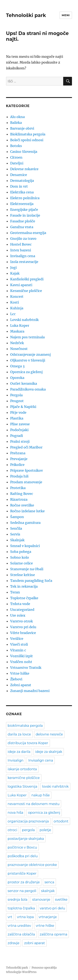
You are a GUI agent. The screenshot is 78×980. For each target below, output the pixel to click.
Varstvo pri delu (23, 627)
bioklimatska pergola (25, 726)
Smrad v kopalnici (25, 546)
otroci (12, 830)
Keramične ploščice (26, 291)
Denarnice (19, 175)
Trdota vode (20, 604)
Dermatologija (22, 181)
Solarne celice (22, 563)
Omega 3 (17, 366)
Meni (66, 15)
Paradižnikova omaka (28, 389)
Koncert (17, 297)
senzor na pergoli (22, 891)
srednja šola (18, 900)
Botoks (16, 146)
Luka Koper (20, 325)
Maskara (17, 331)
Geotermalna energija (28, 233)
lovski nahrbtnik (55, 787)
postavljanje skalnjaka (26, 839)
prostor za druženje (24, 882)
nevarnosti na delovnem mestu (34, 804)
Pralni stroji (20, 441)
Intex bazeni (21, 250)
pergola (28, 830)
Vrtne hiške (20, 673)
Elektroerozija (22, 204)
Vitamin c (18, 650)
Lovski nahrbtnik (24, 320)
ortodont (61, 821)
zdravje (14, 943)
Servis (15, 534)
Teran (15, 592)
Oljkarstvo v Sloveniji (28, 360)
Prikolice (17, 465)
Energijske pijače (24, 210)
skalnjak (48, 891)
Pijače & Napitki (23, 407)
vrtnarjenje (48, 917)
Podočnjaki (19, 430)
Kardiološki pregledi (27, 279)
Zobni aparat (21, 685)
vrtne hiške (45, 926)
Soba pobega (21, 552)
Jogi (13, 268)
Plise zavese (20, 424)
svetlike (61, 900)
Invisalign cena (23, 256)
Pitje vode (18, 412)
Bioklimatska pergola (28, 134)
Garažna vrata (22, 227)
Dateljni (17, 163)
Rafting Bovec (22, 494)
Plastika (17, 418)
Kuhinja (17, 308)
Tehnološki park (26, 15)
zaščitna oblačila (21, 934)
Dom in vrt (19, 186)
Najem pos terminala (27, 337)
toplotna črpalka (21, 908)
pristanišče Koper (22, 873)
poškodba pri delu (23, 856)
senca (49, 882)
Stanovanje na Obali (27, 569)
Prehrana (18, 453)
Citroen (16, 157)
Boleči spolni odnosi (27, 140)
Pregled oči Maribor (26, 447)
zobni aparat (35, 943)
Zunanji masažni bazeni (30, 691)
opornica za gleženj (44, 813)
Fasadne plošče (23, 221)
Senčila (16, 528)
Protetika (18, 488)
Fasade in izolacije (25, 215)
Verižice (17, 639)
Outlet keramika (24, 383)
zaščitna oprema (54, 934)
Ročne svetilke (22, 505)
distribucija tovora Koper (28, 743)
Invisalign (16, 760)
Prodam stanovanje (26, 482)
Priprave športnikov (27, 470)
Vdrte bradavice (23, 633)
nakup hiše (41, 795)
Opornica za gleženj (26, 372)
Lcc (13, 314)
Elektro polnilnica (25, 198)
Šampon (17, 517)
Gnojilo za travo (23, 239)
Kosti (15, 302)
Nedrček (17, 343)
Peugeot (17, 401)
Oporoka (17, 378)
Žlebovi (16, 679)
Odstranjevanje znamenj (30, 354)
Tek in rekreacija (24, 586)
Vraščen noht (21, 662)
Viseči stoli (19, 644)
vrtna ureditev (19, 926)
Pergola (16, 395)
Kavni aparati (21, 285)
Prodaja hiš (19, 476)
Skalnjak (17, 540)
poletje (45, 830)
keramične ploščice (24, 778)
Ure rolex (18, 615)
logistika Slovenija (22, 787)
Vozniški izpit (22, 656)
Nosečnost (19, 349)
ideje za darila (19, 752)
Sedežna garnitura (25, 523)
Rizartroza (19, 499)
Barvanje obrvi (22, 128)
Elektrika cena (22, 192)
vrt (10, 917)
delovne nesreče (49, 734)
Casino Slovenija (24, 152)
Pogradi (17, 436)
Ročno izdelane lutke (27, 511)
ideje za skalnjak (49, 752)
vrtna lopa (25, 917)
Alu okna (17, 117)
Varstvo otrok (22, 621)
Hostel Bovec (21, 244)
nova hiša (15, 813)
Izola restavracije (24, 262)
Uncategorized (22, 610)
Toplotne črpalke (24, 598)
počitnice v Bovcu (22, 847)
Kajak (15, 273)
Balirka (16, 123)
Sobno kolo (20, 557)
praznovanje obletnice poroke (32, 865)
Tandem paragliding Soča (31, 581)
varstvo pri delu (52, 908)
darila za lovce (19, 734)
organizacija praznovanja (28, 821)
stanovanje (41, 900)
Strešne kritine (23, 575)
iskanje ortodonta (22, 769)
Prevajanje (19, 459)
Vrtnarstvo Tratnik (26, 668)
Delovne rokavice (24, 169)
